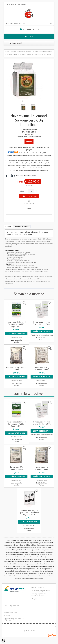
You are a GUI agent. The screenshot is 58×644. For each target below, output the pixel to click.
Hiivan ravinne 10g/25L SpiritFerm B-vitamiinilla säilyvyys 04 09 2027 (29, 513)
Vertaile (29, 208)
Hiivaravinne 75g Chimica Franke (42, 468)
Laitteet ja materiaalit (17, 52)
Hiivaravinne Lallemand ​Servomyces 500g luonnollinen (35, 54)
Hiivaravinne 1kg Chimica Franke (16, 369)
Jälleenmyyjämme (10, 612)
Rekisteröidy (22, 4)
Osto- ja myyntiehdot (11, 606)
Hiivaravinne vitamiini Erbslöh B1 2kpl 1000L (42, 323)
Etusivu (7, 52)
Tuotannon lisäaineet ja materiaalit (43, 52)
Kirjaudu (14, 4)
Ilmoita (29, 141)
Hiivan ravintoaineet (12, 54)
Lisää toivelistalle (29, 204)
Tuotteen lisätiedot (22, 226)
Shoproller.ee (52, 636)
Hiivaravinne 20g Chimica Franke (16, 468)
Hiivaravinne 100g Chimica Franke (42, 369)
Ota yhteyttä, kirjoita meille (41, 591)
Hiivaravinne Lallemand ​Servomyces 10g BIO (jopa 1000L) (16, 324)
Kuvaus (8, 226)
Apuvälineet (28, 52)
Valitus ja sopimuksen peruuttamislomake (39, 595)
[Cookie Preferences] (3, 641)
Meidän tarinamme (38, 587)
